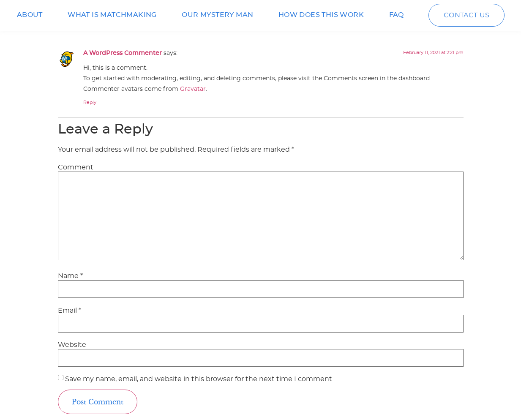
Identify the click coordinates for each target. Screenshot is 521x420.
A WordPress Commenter (123, 53)
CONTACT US (467, 15)
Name (70, 276)
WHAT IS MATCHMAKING (112, 15)
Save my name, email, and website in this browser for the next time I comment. (199, 379)
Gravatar (193, 89)
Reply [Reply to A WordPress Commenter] (90, 102)
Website (72, 345)
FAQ (397, 15)
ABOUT (30, 15)
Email (70, 311)
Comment (76, 167)
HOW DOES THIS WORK (321, 15)
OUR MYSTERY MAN (217, 15)
